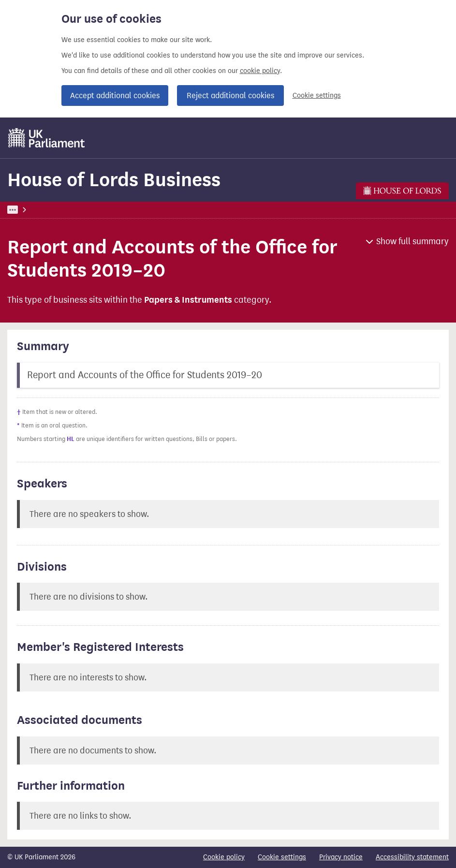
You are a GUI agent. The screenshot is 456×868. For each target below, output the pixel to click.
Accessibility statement (412, 857)
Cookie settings (317, 96)
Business (79, 210)
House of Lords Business (114, 180)
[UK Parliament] (47, 138)
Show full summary (412, 241)
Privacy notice (341, 857)
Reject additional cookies (230, 96)
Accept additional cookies (115, 96)
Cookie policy (224, 857)
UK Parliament (29, 210)
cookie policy (260, 71)
